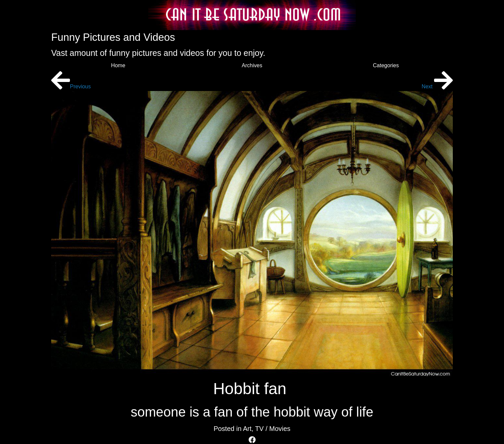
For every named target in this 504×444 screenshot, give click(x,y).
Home (118, 65)
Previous (71, 86)
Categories (386, 65)
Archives (252, 65)
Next (437, 86)
